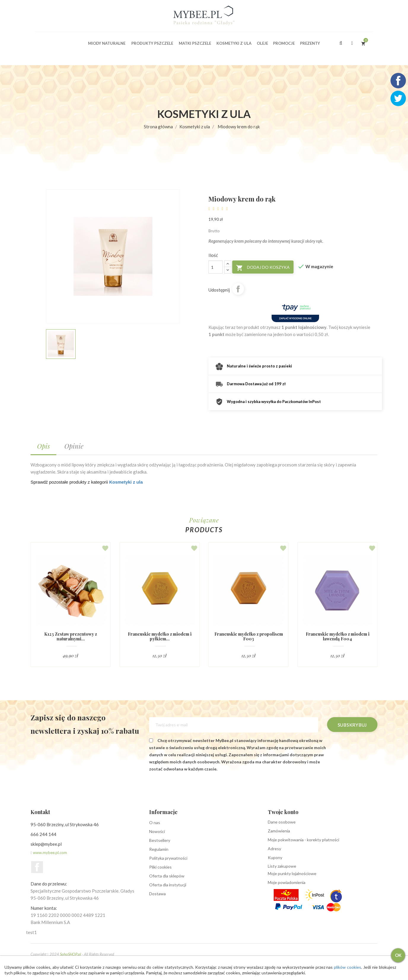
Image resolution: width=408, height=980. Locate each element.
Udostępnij (238, 289)
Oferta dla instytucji (168, 885)
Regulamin (159, 849)
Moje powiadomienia (287, 883)
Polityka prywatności (168, 858)
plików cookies (355, 967)
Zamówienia (279, 831)
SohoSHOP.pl (70, 955)
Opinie (74, 446)
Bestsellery (160, 841)
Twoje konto (283, 812)
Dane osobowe (282, 822)
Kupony (275, 858)
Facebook (37, 867)
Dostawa (157, 894)
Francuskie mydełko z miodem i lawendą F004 (337, 636)
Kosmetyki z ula (126, 482)
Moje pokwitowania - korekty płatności (303, 840)
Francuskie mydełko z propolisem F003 (248, 636)
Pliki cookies (160, 867)
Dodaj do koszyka (263, 268)
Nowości (157, 832)
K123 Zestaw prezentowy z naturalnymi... (71, 636)
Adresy (274, 849)
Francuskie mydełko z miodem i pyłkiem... (160, 636)
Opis (43, 446)
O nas (155, 823)
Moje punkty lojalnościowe (292, 874)
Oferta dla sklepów (167, 876)
